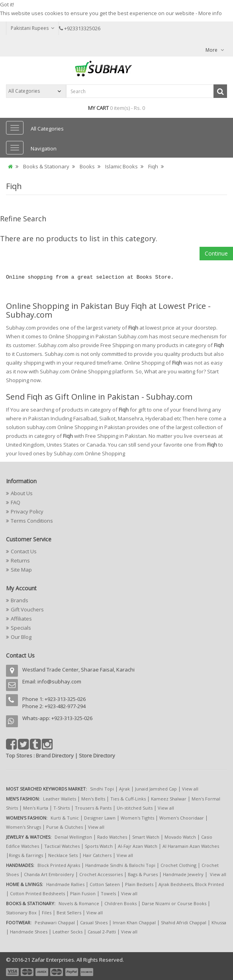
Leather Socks (68, 932)
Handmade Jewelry (183, 874)
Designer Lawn (100, 818)
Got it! (7, 4)
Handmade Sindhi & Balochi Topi (120, 865)
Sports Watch (99, 846)
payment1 (13, 972)
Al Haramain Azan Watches (191, 846)
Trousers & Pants (93, 808)
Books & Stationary (46, 166)
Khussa (219, 922)
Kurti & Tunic (65, 818)
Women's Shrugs (23, 827)
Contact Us (24, 551)
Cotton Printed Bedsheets (37, 893)
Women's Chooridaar (182, 818)
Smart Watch (146, 837)
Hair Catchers (97, 855)
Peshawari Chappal (55, 922)
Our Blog (21, 637)
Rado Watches (112, 837)
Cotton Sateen (105, 884)
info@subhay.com (59, 681)
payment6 (86, 972)
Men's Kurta (36, 808)
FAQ (16, 502)
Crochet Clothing (178, 865)
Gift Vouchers (27, 609)
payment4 (57, 972)
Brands (20, 600)
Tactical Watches (62, 846)
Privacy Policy (27, 511)
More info (210, 13)
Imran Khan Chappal (134, 922)
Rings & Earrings (26, 855)
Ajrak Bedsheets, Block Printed (191, 884)
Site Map (21, 570)
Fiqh (153, 166)
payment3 (42, 972)
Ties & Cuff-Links (128, 799)
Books (87, 166)
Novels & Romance (79, 903)
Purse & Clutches (65, 827)
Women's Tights (137, 818)
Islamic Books (121, 166)
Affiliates (21, 619)
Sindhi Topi (102, 789)
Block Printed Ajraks (59, 865)
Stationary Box (21, 913)
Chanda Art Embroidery (50, 874)
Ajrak (124, 789)
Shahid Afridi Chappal (184, 922)
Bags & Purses (143, 874)
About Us (22, 493)
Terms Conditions (32, 521)
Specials (21, 628)
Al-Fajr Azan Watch (138, 846)
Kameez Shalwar (169, 799)
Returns (20, 560)
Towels (108, 893)
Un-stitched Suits (135, 808)
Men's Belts (93, 799)
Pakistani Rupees (32, 28)
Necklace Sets (63, 855)
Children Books (120, 903)
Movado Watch (180, 837)
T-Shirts (62, 808)
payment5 (72, 972)
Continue (216, 253)
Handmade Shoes (29, 932)
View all (190, 789)
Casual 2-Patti (102, 932)
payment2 (27, 972)
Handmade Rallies (65, 884)
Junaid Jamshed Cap (156, 789)
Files (47, 913)
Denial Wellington (73, 837)
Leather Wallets (60, 799)
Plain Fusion (83, 893)
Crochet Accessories (101, 874)
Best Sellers (69, 913)
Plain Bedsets (139, 884)
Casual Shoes (94, 922)
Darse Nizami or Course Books (174, 903)
